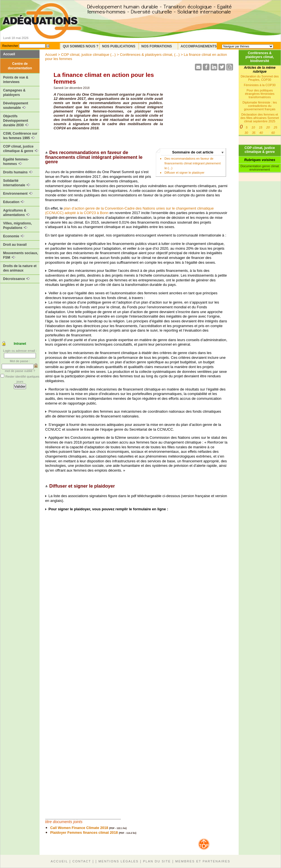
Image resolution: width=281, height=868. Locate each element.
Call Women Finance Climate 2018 (79, 828)
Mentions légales (118, 861)
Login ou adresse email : (20, 351)
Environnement (18, 194)
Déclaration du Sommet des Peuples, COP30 (260, 78)
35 (254, 133)
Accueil (9, 54)
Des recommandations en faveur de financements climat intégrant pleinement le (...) (192, 163)
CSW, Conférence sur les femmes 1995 (20, 136)
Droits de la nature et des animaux (20, 268)
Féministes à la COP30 (260, 85)
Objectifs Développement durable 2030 (16, 121)
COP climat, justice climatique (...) (88, 55)
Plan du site (157, 861)
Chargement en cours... (129, 663)
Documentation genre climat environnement (260, 168)
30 (246, 133)
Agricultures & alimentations (16, 213)
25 (275, 127)
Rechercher (10, 46)
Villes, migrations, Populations (17, 226)
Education (14, 202)
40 (261, 133)
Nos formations (157, 46)
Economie (14, 236)
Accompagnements (199, 46)
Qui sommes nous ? (81, 46)
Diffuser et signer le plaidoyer (184, 173)
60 (273, 133)
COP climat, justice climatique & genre (21, 149)
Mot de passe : (20, 361)
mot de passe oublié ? (20, 371)
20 (268, 127)
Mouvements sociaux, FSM (21, 255)
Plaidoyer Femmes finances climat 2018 (84, 833)
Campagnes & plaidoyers (14, 93)
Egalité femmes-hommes (16, 162)
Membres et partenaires (203, 861)
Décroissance (16, 279)
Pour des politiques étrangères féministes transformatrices (260, 94)
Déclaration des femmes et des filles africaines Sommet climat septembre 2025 (260, 118)
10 (253, 127)
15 (261, 127)
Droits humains (18, 172)
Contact (82, 861)
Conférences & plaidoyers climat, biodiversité (260, 57)
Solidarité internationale (17, 183)
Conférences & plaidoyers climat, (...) (150, 55)
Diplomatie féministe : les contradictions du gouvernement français (260, 106)
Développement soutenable (16, 105)
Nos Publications (119, 46)
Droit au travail (15, 245)
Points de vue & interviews (16, 80)
